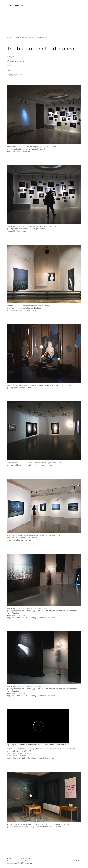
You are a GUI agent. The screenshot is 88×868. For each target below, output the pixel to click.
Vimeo (66, 745)
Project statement (16, 61)
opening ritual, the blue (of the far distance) (26, 745)
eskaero (31, 861)
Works (9, 38)
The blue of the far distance (24, 38)
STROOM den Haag (25, 863)
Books (10, 66)
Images (11, 56)
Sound (10, 70)
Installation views (15, 75)
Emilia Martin (55, 745)
